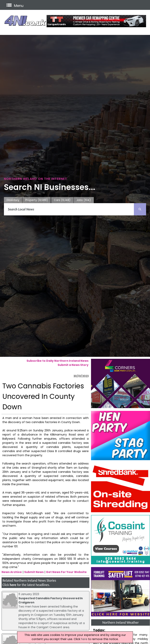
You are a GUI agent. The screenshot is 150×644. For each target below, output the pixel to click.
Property (37, 200)
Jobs (84, 200)
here (13, 585)
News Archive (12, 572)
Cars (62, 200)
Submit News (34, 572)
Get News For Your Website (66, 572)
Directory (13, 200)
